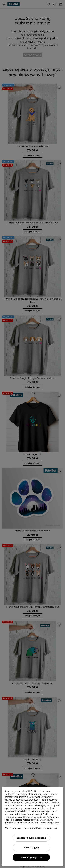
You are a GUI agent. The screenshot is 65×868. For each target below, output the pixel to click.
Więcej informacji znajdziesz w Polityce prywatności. (31, 828)
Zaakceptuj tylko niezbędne (31, 838)
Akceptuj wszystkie (31, 857)
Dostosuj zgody (31, 848)
